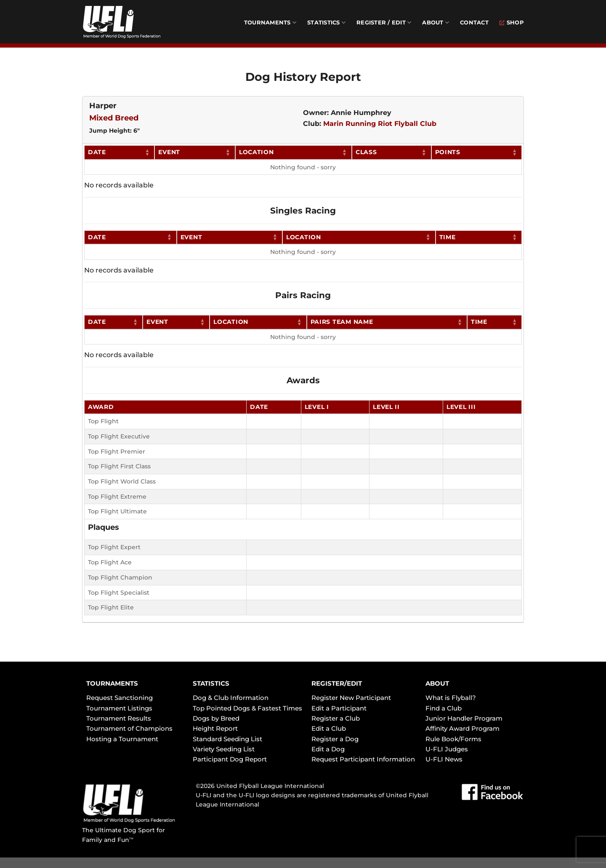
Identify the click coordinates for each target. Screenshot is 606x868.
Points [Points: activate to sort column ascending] (448, 152)
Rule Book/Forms (453, 739)
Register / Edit (384, 23)
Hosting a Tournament (122, 739)
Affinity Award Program (462, 728)
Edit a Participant (339, 708)
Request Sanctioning (120, 698)
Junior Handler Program (464, 718)
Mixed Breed (114, 118)
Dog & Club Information (231, 698)
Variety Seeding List (224, 749)
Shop (512, 23)
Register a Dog (335, 739)
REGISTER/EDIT (337, 683)
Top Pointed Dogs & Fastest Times (247, 708)
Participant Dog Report (230, 759)
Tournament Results (119, 718)
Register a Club (336, 718)
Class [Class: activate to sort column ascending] (366, 152)
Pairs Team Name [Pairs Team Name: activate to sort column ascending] (342, 322)
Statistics (326, 23)
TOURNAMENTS (112, 683)
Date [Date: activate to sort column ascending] (97, 152)
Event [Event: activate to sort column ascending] (169, 152)
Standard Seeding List (227, 739)
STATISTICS (211, 683)
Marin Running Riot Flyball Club (380, 124)
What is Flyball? (451, 698)
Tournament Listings (119, 708)
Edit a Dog (328, 749)
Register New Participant (351, 698)
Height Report (215, 728)
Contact (474, 23)
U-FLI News (444, 759)
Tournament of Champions (129, 728)
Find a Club (444, 708)
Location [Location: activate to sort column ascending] (256, 152)
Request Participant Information (363, 759)
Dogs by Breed (216, 718)
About (436, 23)
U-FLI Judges (447, 749)
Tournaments (270, 23)
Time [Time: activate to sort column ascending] (448, 237)
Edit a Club (329, 728)
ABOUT (437, 683)
